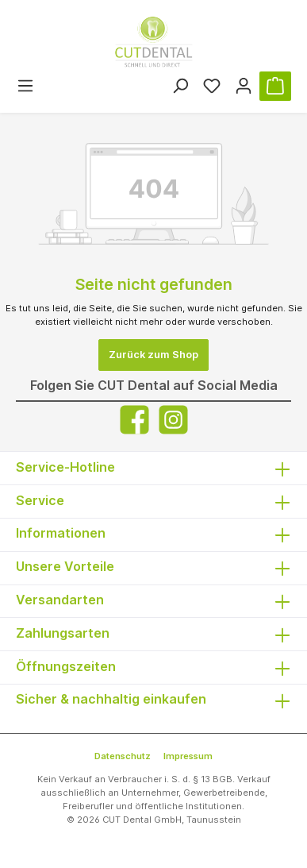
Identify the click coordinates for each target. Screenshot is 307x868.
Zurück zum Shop (153, 355)
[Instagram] (173, 420)
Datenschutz (123, 756)
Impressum (188, 756)
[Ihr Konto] (244, 86)
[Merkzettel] (212, 86)
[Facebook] (134, 420)
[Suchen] (180, 86)
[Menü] (25, 86)
